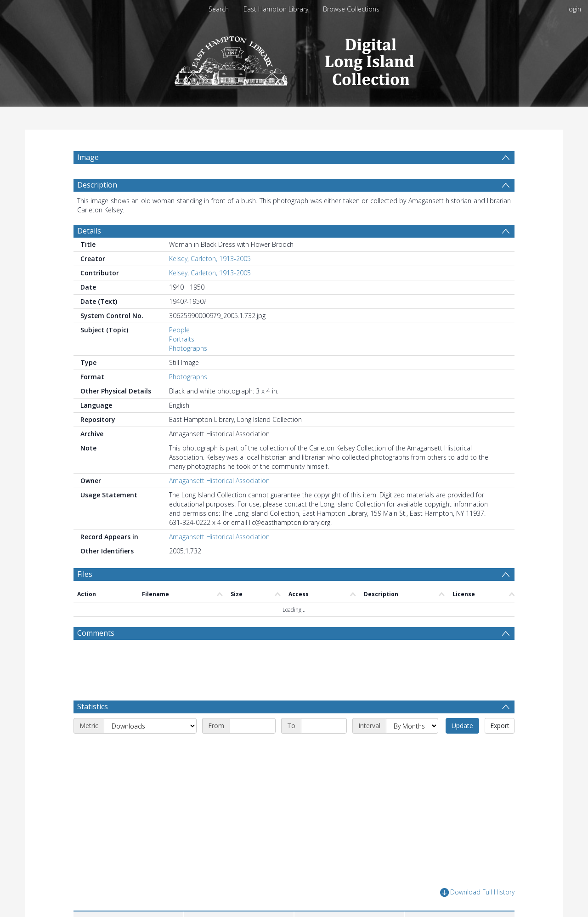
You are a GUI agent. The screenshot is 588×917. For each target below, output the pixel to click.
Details (89, 231)
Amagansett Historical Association (219, 481)
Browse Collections (351, 9)
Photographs (188, 348)
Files (85, 574)
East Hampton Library (276, 9)
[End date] (324, 726)
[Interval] (412, 726)
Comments (96, 633)
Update (462, 726)
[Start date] (253, 726)
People (179, 330)
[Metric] (150, 726)
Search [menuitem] (219, 9)
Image (88, 157)
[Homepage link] (294, 58)
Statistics (93, 706)
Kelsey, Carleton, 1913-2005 (210, 259)
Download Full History (477, 892)
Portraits (182, 339)
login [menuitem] (574, 9)
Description (97, 185)
